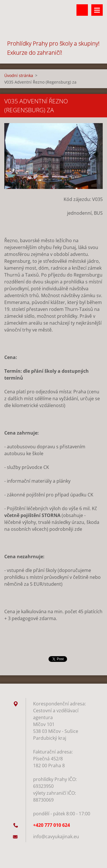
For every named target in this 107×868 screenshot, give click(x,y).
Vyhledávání (82, 10)
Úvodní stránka (19, 75)
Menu (97, 10)
